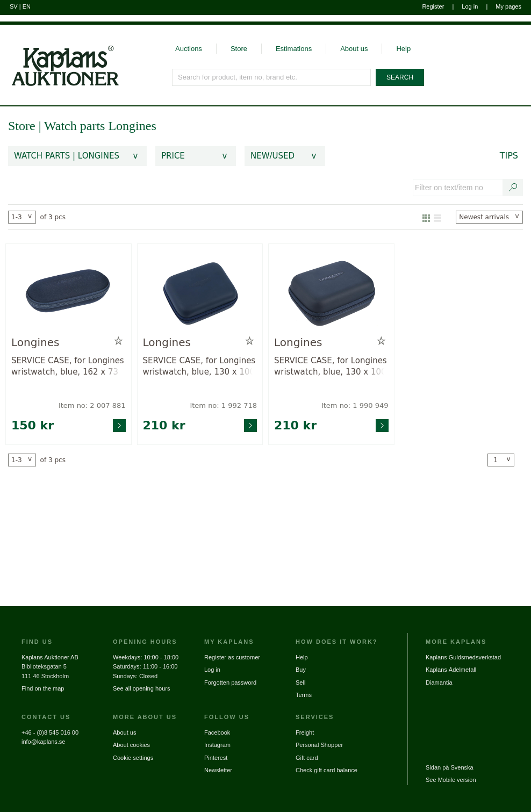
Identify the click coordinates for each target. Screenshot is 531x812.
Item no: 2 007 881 (92, 405)
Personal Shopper (319, 745)
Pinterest (216, 758)
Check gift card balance (327, 770)
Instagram (217, 745)
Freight (305, 732)
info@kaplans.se (44, 742)
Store (239, 49)
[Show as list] (437, 217)
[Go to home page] (59, 56)
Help (403, 49)
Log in (470, 6)
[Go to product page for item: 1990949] (331, 292)
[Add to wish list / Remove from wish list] (119, 341)
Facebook (217, 732)
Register (433, 6)
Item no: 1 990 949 (355, 405)
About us (354, 49)
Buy (301, 670)
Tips (509, 156)
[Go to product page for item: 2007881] (69, 292)
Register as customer (232, 657)
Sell (300, 682)
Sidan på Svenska (450, 767)
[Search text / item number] (513, 188)
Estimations (294, 49)
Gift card (307, 758)
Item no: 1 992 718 (223, 405)
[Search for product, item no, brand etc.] (272, 77)
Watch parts (76, 126)
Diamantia (439, 682)
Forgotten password (230, 682)
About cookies (131, 745)
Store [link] (22, 126)
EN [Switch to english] (27, 6)
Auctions (189, 49)
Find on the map (43, 688)
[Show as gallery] (426, 217)
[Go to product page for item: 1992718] (200, 292)
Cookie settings (133, 758)
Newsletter (218, 770)
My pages (508, 6)
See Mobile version (451, 780)
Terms (304, 695)
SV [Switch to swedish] (14, 6)
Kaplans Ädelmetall (451, 670)
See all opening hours (141, 688)
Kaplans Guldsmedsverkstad (463, 657)
